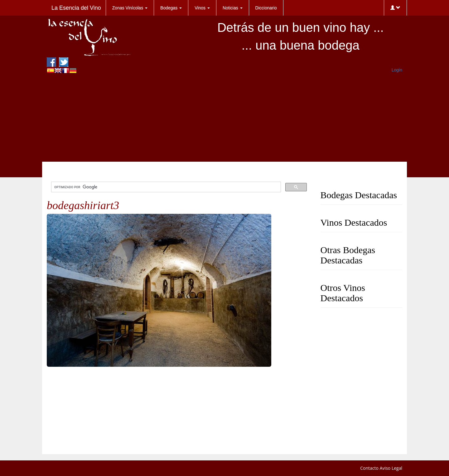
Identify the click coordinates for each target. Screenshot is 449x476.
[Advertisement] (224, 118)
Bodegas (171, 8)
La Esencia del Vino (76, 8)
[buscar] (165, 187)
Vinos (202, 8)
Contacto (369, 468)
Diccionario (266, 8)
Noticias (233, 8)
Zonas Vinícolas (130, 8)
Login (397, 70)
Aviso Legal (391, 468)
